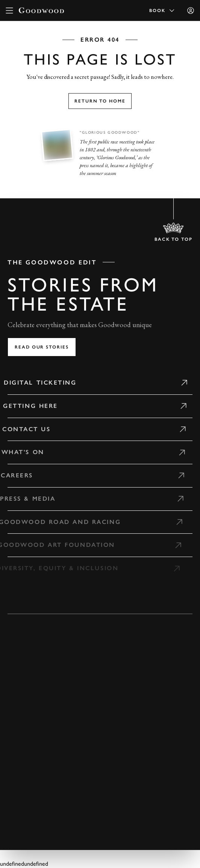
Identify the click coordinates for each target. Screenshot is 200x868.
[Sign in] (191, 11)
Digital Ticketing (37, 383)
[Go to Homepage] (41, 10)
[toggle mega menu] (9, 11)
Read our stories (42, 347)
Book (162, 11)
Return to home (100, 101)
